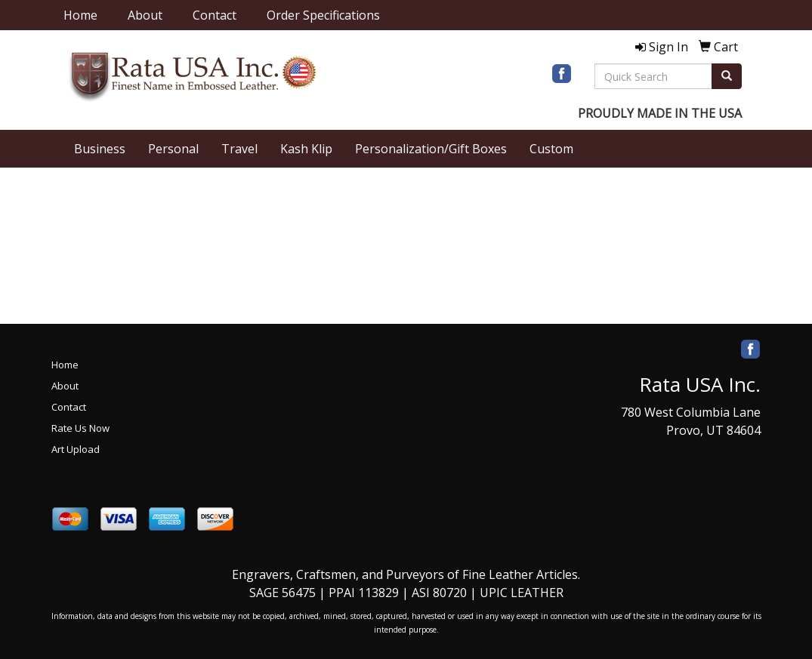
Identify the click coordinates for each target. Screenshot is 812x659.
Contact (215, 15)
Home (80, 15)
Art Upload (76, 449)
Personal (173, 149)
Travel (239, 149)
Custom (551, 149)
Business (100, 149)
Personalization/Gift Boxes (431, 149)
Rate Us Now (80, 428)
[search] (727, 76)
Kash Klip (306, 149)
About (145, 15)
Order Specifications (323, 15)
